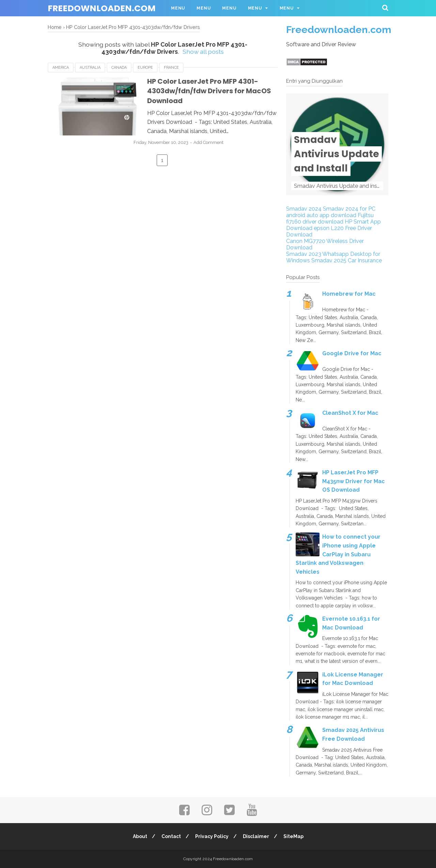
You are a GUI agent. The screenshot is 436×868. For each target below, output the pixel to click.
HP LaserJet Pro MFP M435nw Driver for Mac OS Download (354, 481)
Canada (119, 68)
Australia (90, 68)
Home (55, 27)
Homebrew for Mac (349, 294)
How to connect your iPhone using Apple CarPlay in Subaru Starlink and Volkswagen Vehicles (338, 554)
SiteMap (294, 836)
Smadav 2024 (304, 209)
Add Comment (216, 142)
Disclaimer (256, 836)
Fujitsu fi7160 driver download (330, 218)
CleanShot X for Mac (350, 413)
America (61, 68)
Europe (145, 68)
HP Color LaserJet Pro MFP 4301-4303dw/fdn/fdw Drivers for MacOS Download (203, 91)
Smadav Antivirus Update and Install (337, 154)
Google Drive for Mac (352, 353)
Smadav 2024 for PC (349, 209)
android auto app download (321, 215)
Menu (178, 8)
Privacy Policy (212, 836)
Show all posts (203, 52)
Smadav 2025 (329, 260)
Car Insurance (365, 260)
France (171, 68)
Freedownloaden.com (102, 8)
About (139, 836)
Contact (171, 836)
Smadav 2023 (304, 254)
